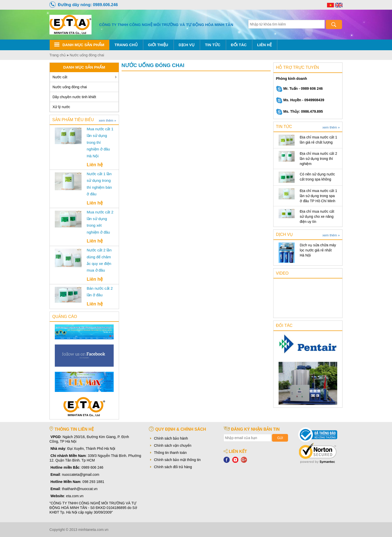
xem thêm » (108, 121)
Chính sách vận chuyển (173, 445)
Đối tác (239, 45)
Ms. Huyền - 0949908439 (300, 100)
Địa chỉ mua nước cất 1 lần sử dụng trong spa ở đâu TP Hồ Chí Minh (318, 196)
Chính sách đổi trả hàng (173, 467)
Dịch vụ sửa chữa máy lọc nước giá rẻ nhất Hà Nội (318, 250)
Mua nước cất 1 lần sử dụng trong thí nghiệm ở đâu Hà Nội (100, 142)
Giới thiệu (158, 45)
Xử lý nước (61, 107)
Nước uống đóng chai (70, 87)
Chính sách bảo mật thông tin (177, 460)
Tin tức (213, 45)
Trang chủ (126, 45)
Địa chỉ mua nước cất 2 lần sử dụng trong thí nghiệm (318, 159)
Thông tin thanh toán (170, 453)
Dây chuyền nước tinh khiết (74, 97)
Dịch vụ (187, 45)
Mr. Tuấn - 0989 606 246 (299, 88)
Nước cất (60, 77)
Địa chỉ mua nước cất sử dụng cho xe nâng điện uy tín (317, 216)
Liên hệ (264, 45)
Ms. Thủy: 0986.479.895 (299, 111)
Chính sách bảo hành (171, 438)
